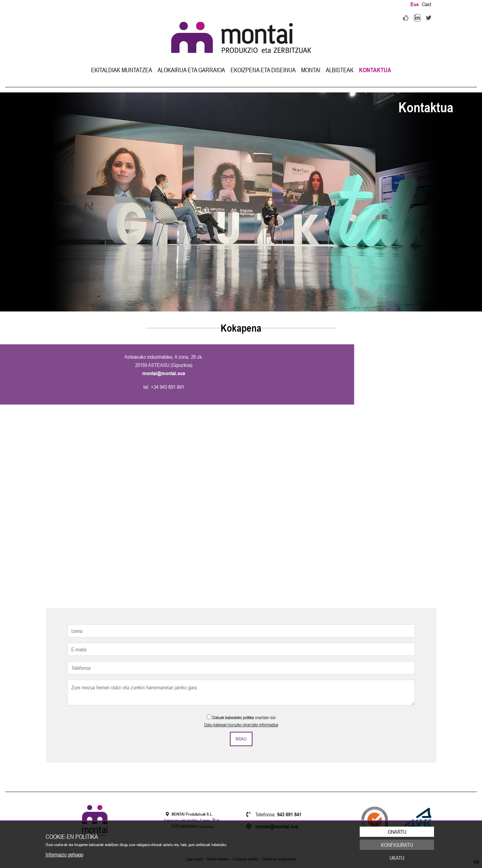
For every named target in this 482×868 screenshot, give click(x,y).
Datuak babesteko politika (233, 718)
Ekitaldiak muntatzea (122, 70)
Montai (311, 70)
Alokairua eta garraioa (191, 70)
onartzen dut (265, 718)
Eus (415, 4)
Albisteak (340, 70)
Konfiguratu (397, 845)
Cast (427, 4)
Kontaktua (375, 70)
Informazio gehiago (64, 854)
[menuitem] (122, 70)
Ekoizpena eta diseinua (263, 70)
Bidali (241, 739)
